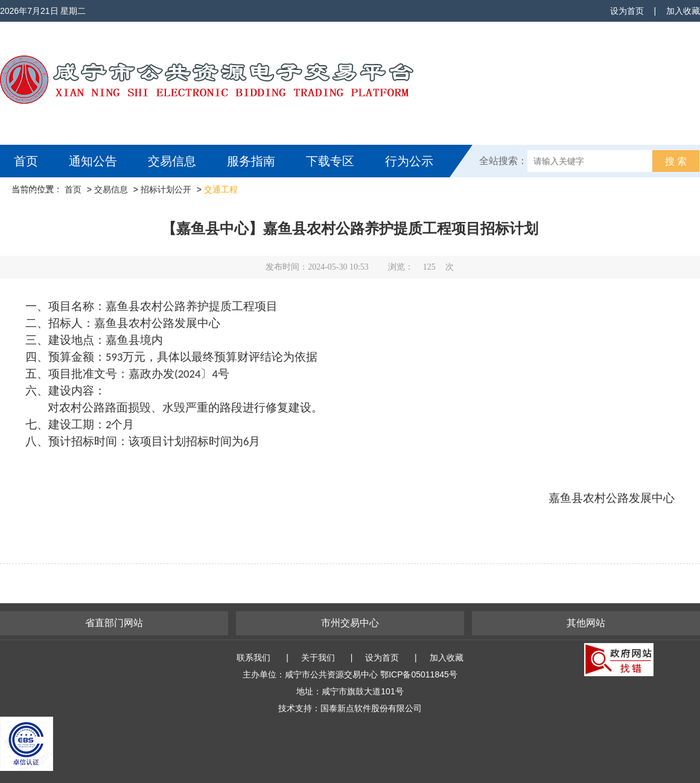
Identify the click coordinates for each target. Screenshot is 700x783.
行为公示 (409, 161)
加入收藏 (683, 11)
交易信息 (172, 161)
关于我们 (318, 658)
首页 (26, 161)
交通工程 (221, 189)
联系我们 (253, 658)
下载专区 (330, 161)
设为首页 (627, 11)
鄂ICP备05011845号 (419, 674)
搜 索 (676, 161)
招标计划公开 (166, 189)
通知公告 (93, 161)
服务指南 (251, 161)
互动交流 (41, 194)
